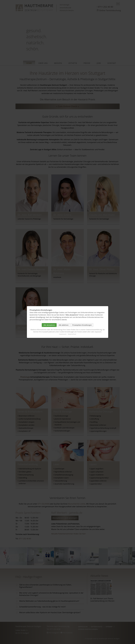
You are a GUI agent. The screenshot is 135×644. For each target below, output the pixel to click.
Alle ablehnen (64, 325)
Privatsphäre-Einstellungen (82, 325)
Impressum (63, 334)
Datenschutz (72, 334)
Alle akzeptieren (49, 325)
